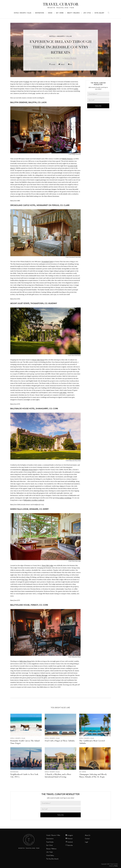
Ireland (27, 82)
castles (76, 89)
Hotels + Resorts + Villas (60, 36)
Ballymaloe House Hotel (29, 470)
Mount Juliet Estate (38, 360)
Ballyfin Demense (67, 159)
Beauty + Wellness (51, 849)
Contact (87, 839)
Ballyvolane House (25, 661)
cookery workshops (65, 498)
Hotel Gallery (50, 855)
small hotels (52, 89)
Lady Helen (63, 393)
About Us (88, 835)
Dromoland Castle (47, 262)
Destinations (14, 772)
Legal (86, 842)
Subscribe (69, 845)
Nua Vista (25, 580)
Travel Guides (50, 842)
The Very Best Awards (52, 859)
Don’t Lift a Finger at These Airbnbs (60, 741)
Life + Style (49, 852)
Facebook (69, 842)
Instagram (69, 835)
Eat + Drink (83, 772)
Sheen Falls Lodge (47, 565)
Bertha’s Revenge (42, 675)
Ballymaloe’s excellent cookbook (34, 500)
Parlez (116, 866)
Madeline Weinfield (70, 58)
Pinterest (69, 839)
